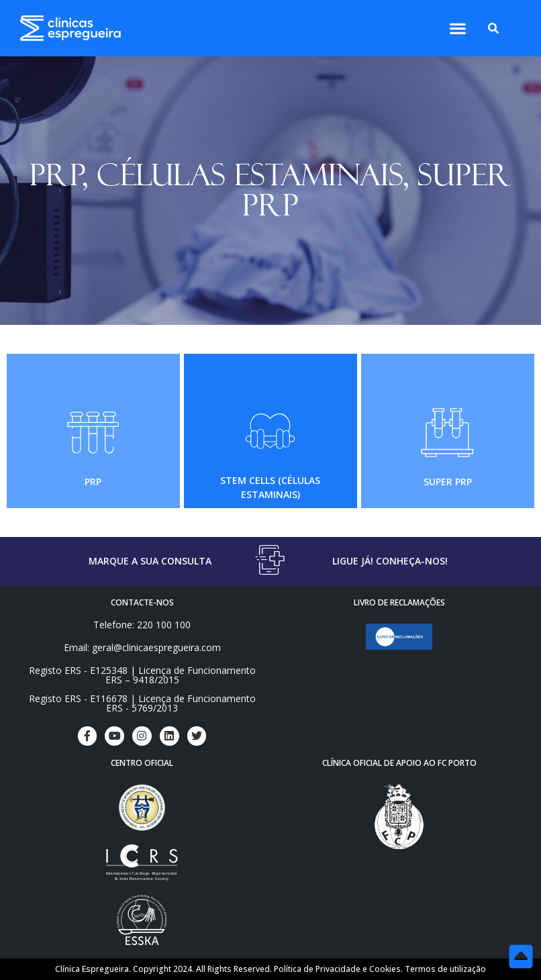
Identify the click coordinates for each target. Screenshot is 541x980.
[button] (457, 29)
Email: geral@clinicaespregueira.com (142, 647)
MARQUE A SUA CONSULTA (150, 561)
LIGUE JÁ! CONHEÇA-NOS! (390, 561)
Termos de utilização (445, 969)
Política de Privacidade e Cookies (337, 969)
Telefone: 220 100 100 (142, 625)
